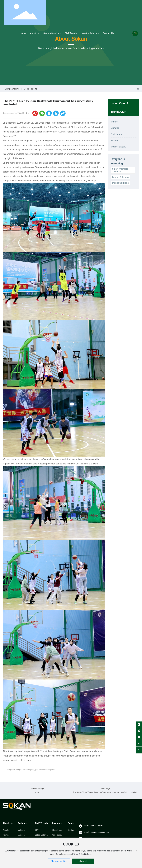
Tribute (114, 122)
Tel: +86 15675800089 (93, 826)
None (37, 792)
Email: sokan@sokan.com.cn (96, 832)
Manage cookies (59, 861)
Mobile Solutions (120, 183)
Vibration (115, 128)
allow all (83, 861)
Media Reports (30, 89)
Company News (12, 89)
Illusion (114, 140)
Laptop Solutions (121, 177)
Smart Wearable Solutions (120, 170)
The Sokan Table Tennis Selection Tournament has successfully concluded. (105, 792)
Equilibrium (116, 134)
